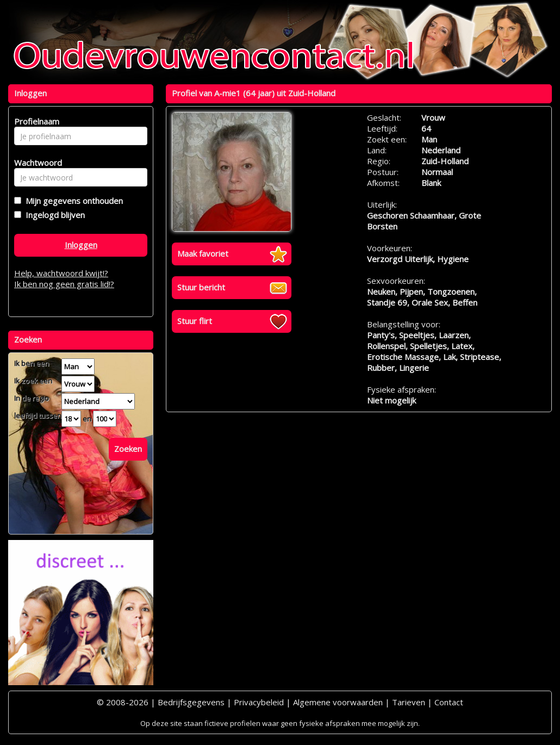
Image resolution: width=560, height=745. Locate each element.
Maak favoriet (203, 253)
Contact (449, 702)
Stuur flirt (195, 321)
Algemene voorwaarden (338, 702)
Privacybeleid (259, 702)
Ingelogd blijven (53, 215)
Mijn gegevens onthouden (72, 201)
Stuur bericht (201, 287)
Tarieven (409, 702)
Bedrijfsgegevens (191, 702)
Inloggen (81, 245)
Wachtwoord (35, 163)
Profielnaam (35, 121)
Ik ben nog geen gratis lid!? (64, 284)
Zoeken (128, 449)
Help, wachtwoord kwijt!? (61, 273)
